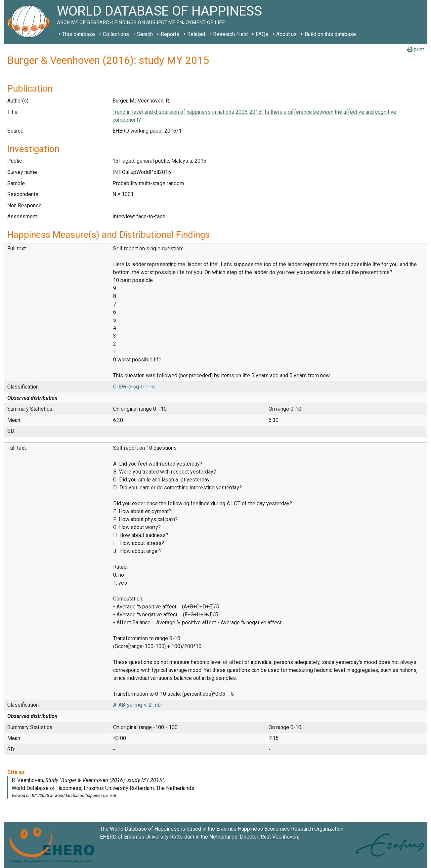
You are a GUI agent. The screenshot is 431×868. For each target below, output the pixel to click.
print (416, 49)
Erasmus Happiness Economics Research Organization (280, 829)
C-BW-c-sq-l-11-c (134, 387)
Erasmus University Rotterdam (159, 837)
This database (79, 34)
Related (196, 34)
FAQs (262, 34)
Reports (170, 34)
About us (286, 34)
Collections (116, 34)
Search (145, 34)
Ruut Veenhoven (279, 837)
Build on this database (330, 34)
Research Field (230, 34)
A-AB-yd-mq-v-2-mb (137, 705)
